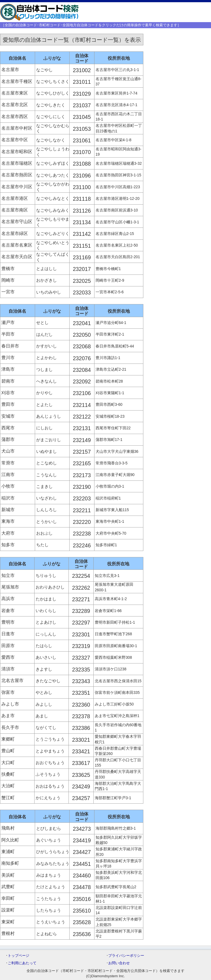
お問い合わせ (119, 963)
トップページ (19, 956)
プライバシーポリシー (126, 956)
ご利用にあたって (22, 963)
